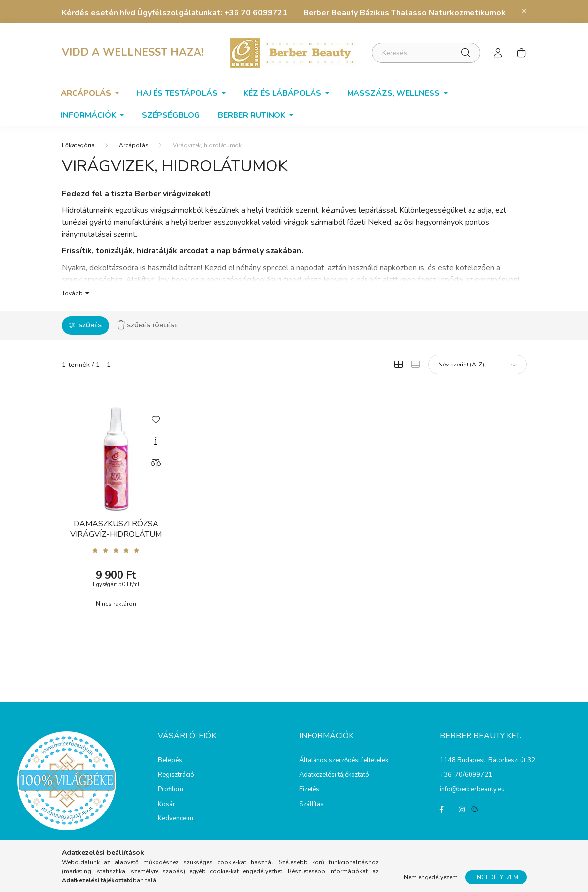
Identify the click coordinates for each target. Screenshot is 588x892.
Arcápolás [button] (87, 93)
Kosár (167, 805)
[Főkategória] (78, 145)
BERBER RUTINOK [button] (253, 115)
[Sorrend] (477, 365)
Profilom (171, 790)
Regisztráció (176, 775)
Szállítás (312, 805)
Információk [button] (89, 115)
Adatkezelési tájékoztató (334, 775)
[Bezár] (524, 11)
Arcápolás (134, 145)
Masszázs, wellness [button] (394, 93)
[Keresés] (426, 53)
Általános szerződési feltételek (344, 761)
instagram (462, 810)
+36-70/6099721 (466, 775)
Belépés (170, 761)
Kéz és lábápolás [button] (283, 93)
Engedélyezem (496, 877)
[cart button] (522, 53)
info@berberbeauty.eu (472, 789)
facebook (442, 810)
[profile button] (498, 53)
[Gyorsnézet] (156, 441)
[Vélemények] (116, 550)
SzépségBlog (171, 115)
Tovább (72, 293)
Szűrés (90, 325)
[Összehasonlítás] (156, 463)
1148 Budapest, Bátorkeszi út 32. (488, 760)
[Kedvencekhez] (156, 419)
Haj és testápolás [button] (178, 93)
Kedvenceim (176, 819)
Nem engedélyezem (431, 877)
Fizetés (309, 790)
